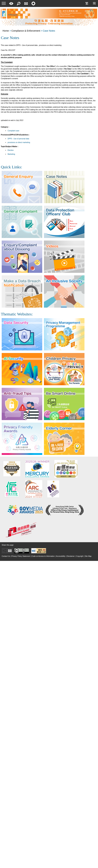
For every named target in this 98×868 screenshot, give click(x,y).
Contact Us (6, 556)
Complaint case (13, 131)
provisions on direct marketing (19, 142)
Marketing (11, 154)
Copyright (80, 556)
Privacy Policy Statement (21, 556)
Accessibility (61, 556)
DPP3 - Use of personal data (18, 139)
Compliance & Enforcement (26, 31)
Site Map (88, 556)
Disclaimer (71, 556)
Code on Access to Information (43, 556)
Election (11, 150)
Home (6, 31)
